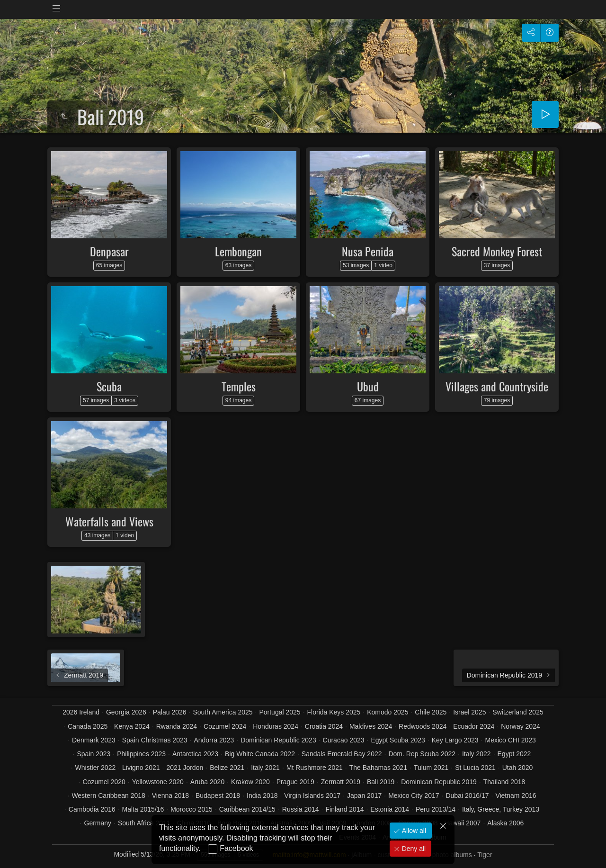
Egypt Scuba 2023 (398, 740)
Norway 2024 (521, 726)
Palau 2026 (170, 712)
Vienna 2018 (170, 796)
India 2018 (262, 796)
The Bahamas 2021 (378, 768)
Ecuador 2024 (474, 726)
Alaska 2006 (505, 823)
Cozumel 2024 (225, 726)
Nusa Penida (368, 251)
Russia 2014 (301, 809)
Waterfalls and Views (109, 521)
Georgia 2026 (126, 712)
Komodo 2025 (388, 712)
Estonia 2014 (390, 809)
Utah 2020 (518, 768)
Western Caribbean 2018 (108, 796)
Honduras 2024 (276, 726)
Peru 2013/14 (436, 809)
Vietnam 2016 (516, 796)
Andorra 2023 (214, 740)
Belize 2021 (227, 768)
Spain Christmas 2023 (155, 740)
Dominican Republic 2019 (439, 782)
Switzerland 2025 (518, 712)
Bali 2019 (381, 782)
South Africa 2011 (144, 823)
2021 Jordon (185, 768)
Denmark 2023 (94, 740)
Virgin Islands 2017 (312, 796)
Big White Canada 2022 (260, 754)
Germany (98, 823)
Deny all (413, 849)
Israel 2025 (469, 712)
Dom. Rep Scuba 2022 (422, 754)
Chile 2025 (431, 712)
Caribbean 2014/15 (247, 809)
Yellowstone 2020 (158, 782)
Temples (239, 386)
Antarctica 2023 (195, 754)
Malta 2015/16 (143, 809)
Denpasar (109, 251)
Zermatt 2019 (341, 782)
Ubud (368, 386)
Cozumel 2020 (104, 782)
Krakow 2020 (250, 782)
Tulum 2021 (431, 768)
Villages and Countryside (497, 386)
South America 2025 (223, 712)
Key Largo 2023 (455, 740)
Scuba (109, 386)
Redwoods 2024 (423, 726)
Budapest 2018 (218, 796)
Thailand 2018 (504, 782)
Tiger (485, 855)
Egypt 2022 (514, 754)
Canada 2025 (88, 726)
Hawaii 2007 (462, 823)
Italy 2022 (477, 754)
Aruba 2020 (207, 782)
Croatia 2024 (324, 726)
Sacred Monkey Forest (497, 251)
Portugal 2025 (280, 712)
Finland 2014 (345, 809)
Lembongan (238, 251)
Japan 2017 (364, 796)
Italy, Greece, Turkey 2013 (501, 809)
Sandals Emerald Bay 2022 (342, 754)
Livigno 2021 (141, 768)
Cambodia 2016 (92, 809)
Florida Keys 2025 (334, 712)
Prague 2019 (295, 782)
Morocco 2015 (192, 809)
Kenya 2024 (132, 726)
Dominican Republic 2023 (278, 740)
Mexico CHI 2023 (510, 740)
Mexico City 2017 (414, 796)
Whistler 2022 (96, 768)
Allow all (413, 831)
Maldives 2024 (371, 726)
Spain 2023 (94, 754)
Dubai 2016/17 (467, 796)
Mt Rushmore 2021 (315, 768)
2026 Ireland (81, 712)
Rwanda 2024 (177, 726)
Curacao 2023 (344, 740)
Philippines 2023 (141, 754)
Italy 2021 (265, 768)
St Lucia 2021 (475, 768)
